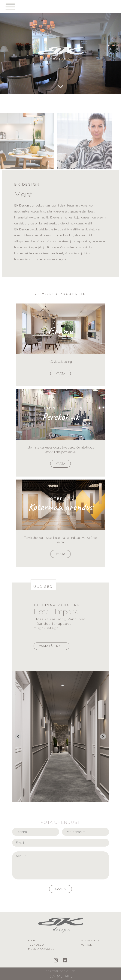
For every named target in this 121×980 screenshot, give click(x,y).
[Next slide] (103, 736)
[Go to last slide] (18, 736)
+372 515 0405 (61, 976)
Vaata (61, 373)
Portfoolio (90, 940)
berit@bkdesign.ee (61, 971)
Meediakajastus (41, 949)
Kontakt (87, 945)
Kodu (32, 940)
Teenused (36, 945)
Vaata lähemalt (51, 646)
